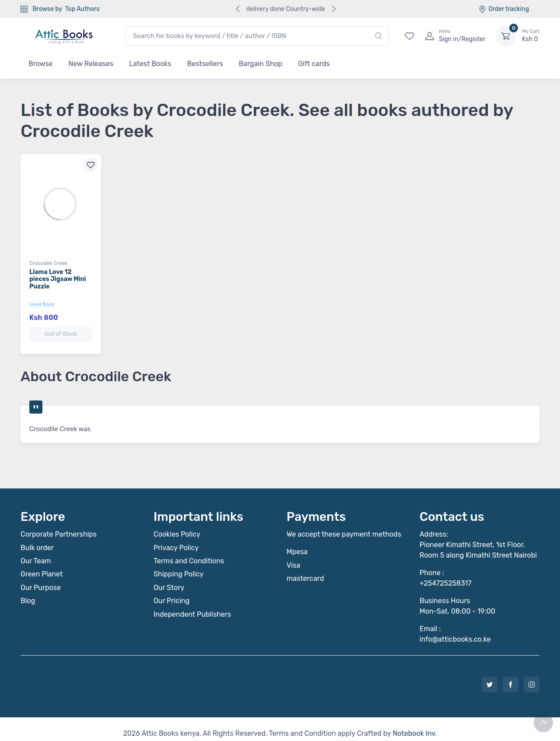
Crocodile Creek (49, 263)
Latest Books (150, 64)
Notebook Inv (414, 725)
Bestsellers (205, 64)
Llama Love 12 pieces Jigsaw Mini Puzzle (58, 279)
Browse (40, 64)
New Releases (91, 64)
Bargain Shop (261, 64)
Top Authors (82, 9)
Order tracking (504, 9)
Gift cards (314, 64)
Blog (28, 592)
